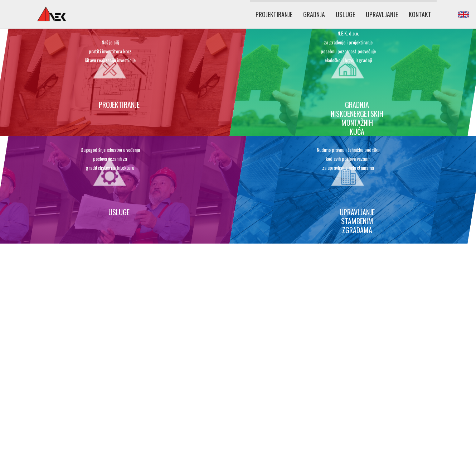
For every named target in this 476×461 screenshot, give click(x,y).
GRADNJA (314, 14)
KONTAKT (420, 14)
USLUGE (345, 14)
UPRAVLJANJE (382, 14)
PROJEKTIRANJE (274, 14)
